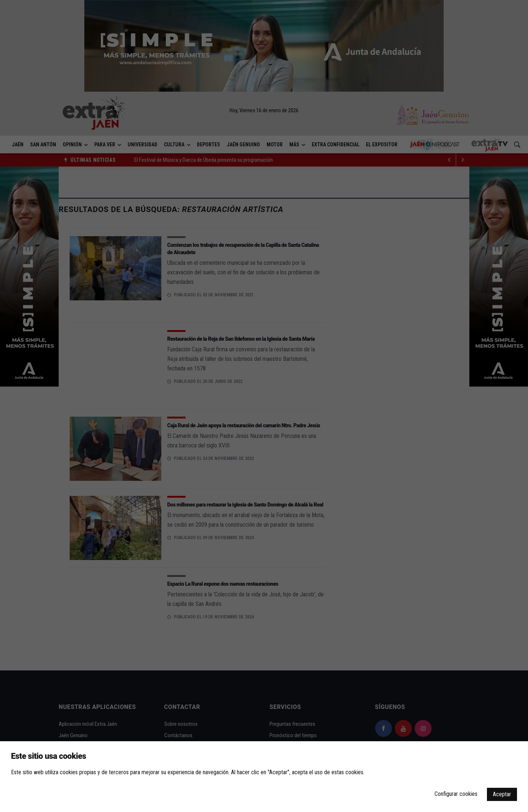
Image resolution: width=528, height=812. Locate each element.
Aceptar (502, 794)
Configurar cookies (456, 794)
